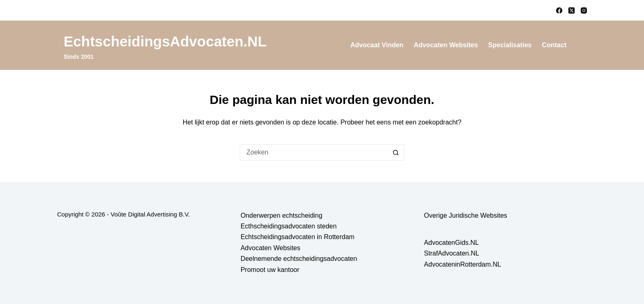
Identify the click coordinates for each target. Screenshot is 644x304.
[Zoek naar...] (314, 152)
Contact (554, 45)
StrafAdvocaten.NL (451, 253)
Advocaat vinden (377, 45)
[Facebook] (559, 10)
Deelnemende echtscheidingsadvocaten (299, 259)
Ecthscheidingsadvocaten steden (289, 226)
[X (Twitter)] (572, 10)
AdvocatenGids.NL (451, 243)
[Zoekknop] (396, 152)
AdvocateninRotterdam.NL (462, 264)
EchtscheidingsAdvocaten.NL (165, 41)
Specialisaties (510, 45)
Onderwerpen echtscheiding (282, 215)
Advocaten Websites (446, 45)
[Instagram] (584, 10)
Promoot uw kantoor (270, 270)
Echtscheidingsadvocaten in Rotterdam (298, 237)
